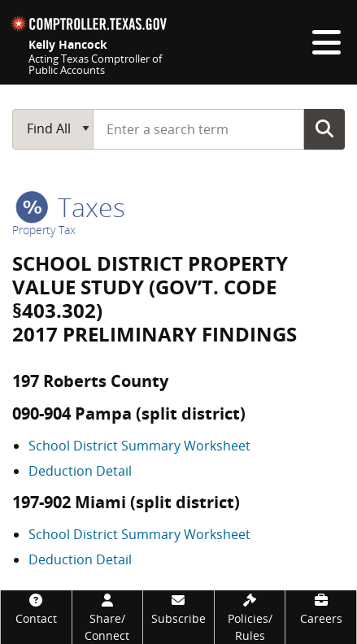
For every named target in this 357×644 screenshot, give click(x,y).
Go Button (324, 128)
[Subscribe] (178, 609)
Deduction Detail (80, 471)
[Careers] (321, 609)
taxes (70, 207)
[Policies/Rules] (250, 617)
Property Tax (44, 230)
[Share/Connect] (108, 617)
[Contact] (36, 609)
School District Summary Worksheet (139, 446)
